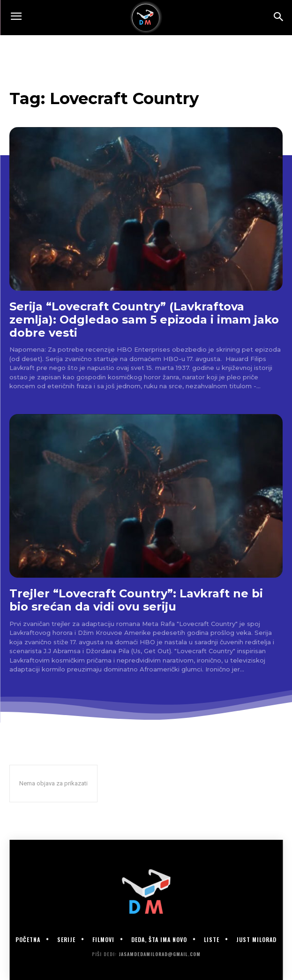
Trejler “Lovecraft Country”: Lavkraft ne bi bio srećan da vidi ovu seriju (136, 600)
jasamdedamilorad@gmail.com (160, 954)
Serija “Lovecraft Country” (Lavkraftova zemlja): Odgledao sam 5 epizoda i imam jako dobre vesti (144, 319)
